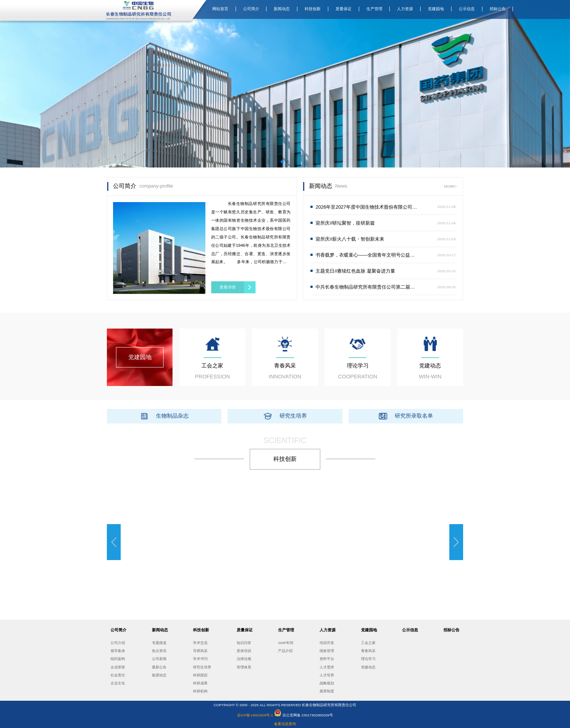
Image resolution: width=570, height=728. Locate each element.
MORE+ (450, 186)
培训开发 (327, 643)
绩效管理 (327, 651)
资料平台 (327, 659)
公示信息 (467, 9)
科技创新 (313, 9)
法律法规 (244, 659)
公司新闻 (159, 659)
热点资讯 (159, 651)
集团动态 (159, 675)
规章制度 (327, 691)
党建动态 (368, 667)
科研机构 (200, 691)
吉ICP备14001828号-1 (256, 715)
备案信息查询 (285, 724)
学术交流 (200, 643)
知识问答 (244, 643)
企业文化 (118, 683)
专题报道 (159, 643)
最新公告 (159, 667)
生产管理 (374, 9)
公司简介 (251, 9)
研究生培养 (202, 667)
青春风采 (368, 651)
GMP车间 (286, 643)
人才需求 (327, 667)
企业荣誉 (118, 667)
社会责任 (118, 675)
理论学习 (368, 659)
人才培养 (327, 675)
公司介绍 (118, 643)
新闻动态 (282, 9)
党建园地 (436, 9)
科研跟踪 (200, 675)
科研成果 (200, 683)
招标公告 (498, 9)
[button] (282, 162)
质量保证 (344, 9)
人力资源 (405, 9)
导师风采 (200, 651)
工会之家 (368, 643)
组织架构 (118, 659)
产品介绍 (285, 651)
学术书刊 (200, 659)
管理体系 (244, 667)
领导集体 (118, 651)
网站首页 (220, 9)
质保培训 (244, 651)
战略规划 (327, 683)
